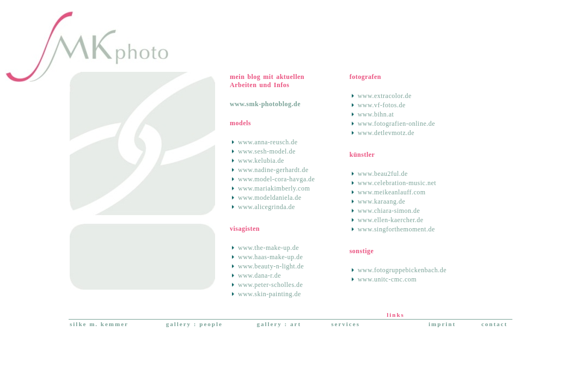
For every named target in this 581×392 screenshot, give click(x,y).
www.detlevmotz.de (386, 133)
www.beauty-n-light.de (271, 266)
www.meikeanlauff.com (392, 192)
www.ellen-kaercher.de (391, 220)
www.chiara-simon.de (389, 211)
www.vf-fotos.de (382, 105)
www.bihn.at (376, 114)
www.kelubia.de (261, 161)
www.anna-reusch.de (268, 142)
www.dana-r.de (259, 275)
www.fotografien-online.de (396, 124)
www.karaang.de (382, 201)
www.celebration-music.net (397, 183)
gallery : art (279, 324)
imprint (442, 324)
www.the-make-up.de (268, 248)
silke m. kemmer (99, 324)
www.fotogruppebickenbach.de (402, 270)
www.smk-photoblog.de (265, 104)
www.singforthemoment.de (396, 229)
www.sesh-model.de (267, 151)
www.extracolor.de (385, 96)
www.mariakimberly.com (274, 188)
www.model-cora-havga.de (276, 179)
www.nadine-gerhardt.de (273, 170)
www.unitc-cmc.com (387, 279)
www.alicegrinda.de (267, 207)
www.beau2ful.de (383, 174)
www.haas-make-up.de (270, 257)
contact (494, 324)
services (345, 324)
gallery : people (194, 324)
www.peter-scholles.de (270, 285)
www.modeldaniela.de (270, 198)
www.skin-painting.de (270, 294)
